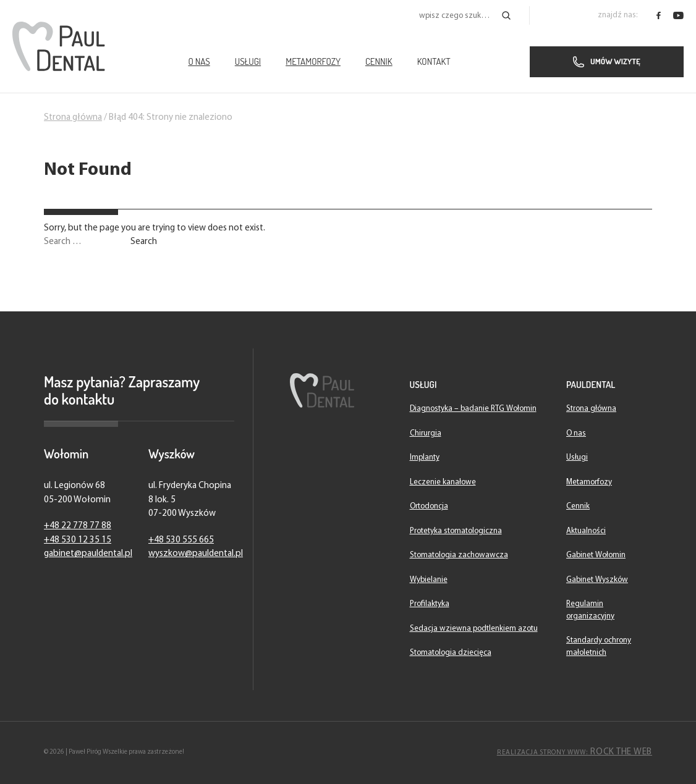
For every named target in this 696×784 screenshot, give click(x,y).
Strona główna (73, 118)
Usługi (248, 61)
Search (144, 242)
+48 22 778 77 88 (78, 526)
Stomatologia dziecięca (451, 653)
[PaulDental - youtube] (678, 15)
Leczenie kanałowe (443, 482)
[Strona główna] (59, 46)
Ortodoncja (429, 506)
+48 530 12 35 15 (78, 540)
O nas (199, 61)
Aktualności (586, 531)
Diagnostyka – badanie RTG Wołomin (473, 409)
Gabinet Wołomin (596, 555)
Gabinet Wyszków (597, 580)
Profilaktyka (430, 604)
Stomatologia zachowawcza (459, 555)
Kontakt (434, 61)
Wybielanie (429, 580)
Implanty (425, 457)
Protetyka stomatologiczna (456, 531)
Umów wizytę (607, 62)
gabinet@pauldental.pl (88, 554)
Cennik (379, 61)
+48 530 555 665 (181, 540)
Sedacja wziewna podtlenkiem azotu (474, 629)
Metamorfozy (313, 61)
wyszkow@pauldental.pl (196, 554)
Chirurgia (426, 433)
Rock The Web (575, 752)
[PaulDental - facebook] (659, 15)
